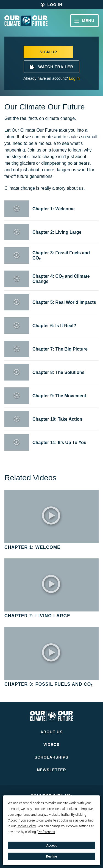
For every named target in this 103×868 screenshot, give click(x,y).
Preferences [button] (46, 832)
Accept (52, 845)
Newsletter (51, 770)
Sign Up (48, 52)
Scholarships (51, 757)
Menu (84, 21)
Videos (51, 745)
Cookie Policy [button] (26, 826)
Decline (51, 856)
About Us (51, 732)
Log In (55, 5)
